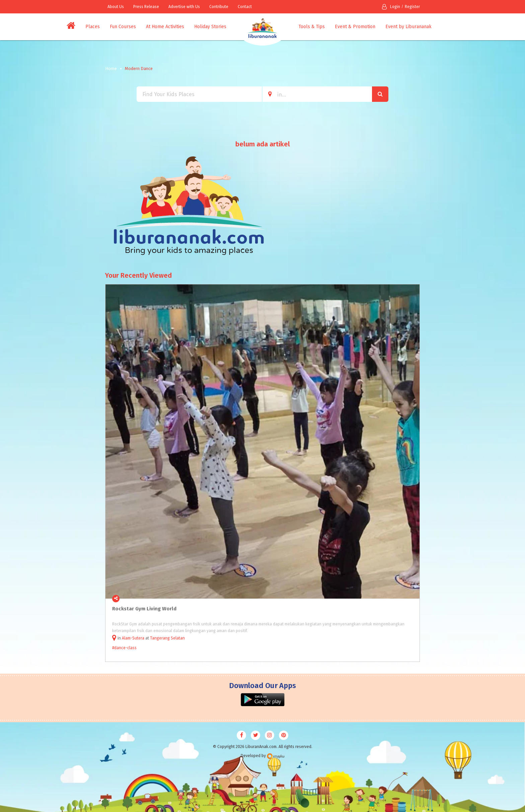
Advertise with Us (184, 7)
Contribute (219, 7)
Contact (245, 7)
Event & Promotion (355, 27)
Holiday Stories (210, 27)
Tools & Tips (312, 27)
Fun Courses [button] (123, 27)
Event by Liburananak (408, 27)
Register (412, 7)
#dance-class (124, 648)
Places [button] (93, 27)
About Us (116, 7)
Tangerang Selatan (167, 638)
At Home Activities (165, 27)
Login (391, 7)
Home (111, 69)
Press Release (146, 7)
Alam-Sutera (133, 638)
